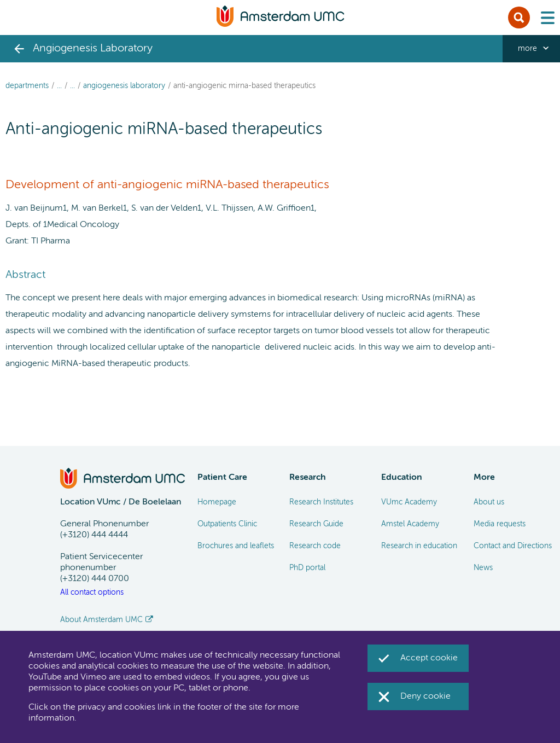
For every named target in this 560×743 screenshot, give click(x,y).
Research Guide (316, 524)
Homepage (217, 502)
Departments (27, 86)
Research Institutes (321, 502)
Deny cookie (425, 696)
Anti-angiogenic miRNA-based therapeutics (244, 86)
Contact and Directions (513, 546)
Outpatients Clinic (227, 524)
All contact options (92, 593)
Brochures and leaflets (236, 546)
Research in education (419, 546)
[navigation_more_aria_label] (531, 49)
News (483, 568)
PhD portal (307, 568)
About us (489, 502)
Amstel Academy (410, 524)
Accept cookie (429, 658)
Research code (315, 546)
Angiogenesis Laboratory (124, 86)
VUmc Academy (409, 502)
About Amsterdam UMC (101, 620)
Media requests (500, 524)
